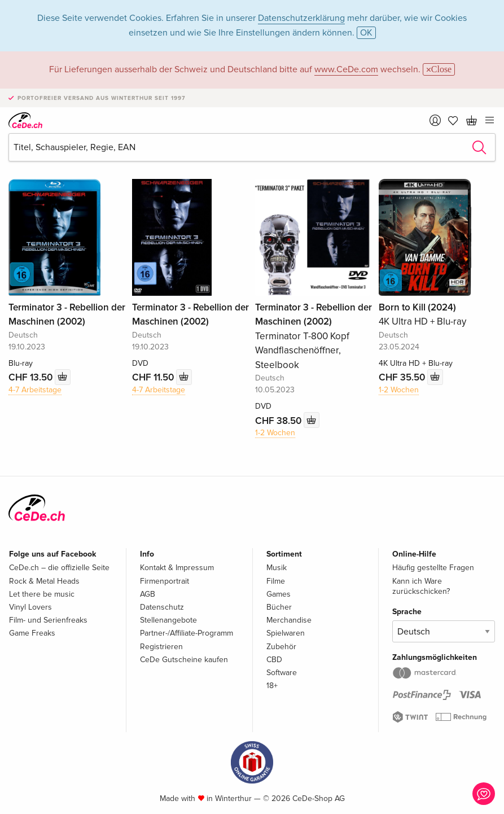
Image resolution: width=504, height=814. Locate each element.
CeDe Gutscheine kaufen (184, 660)
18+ (272, 686)
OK (366, 33)
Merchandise (289, 620)
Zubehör (281, 647)
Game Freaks (32, 633)
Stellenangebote (168, 620)
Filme (276, 581)
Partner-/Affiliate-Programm (187, 633)
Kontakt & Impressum (177, 568)
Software (282, 673)
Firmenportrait (165, 581)
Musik (277, 568)
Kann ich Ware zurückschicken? (421, 586)
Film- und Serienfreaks (48, 620)
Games (279, 594)
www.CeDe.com (346, 69)
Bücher (279, 607)
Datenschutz (162, 607)
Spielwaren (286, 633)
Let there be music (42, 594)
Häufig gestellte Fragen (433, 568)
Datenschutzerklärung (301, 18)
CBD (274, 660)
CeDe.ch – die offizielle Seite (59, 568)
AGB (148, 594)
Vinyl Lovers (30, 607)
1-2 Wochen (275, 433)
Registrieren (161, 647)
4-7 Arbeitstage (35, 390)
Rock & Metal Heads (44, 581)
